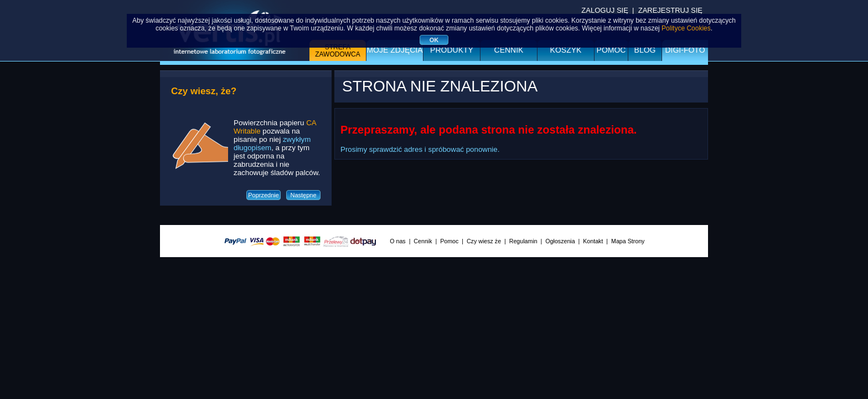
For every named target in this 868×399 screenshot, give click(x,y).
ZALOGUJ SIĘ (605, 10)
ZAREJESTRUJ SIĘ (670, 10)
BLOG (645, 50)
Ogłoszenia (560, 241)
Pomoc (611, 50)
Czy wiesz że (484, 241)
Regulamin (523, 241)
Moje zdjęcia (394, 50)
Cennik (509, 50)
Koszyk (566, 50)
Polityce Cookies (686, 28)
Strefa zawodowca (338, 51)
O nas (397, 241)
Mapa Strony (628, 241)
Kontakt (593, 241)
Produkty (452, 50)
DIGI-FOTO (685, 50)
